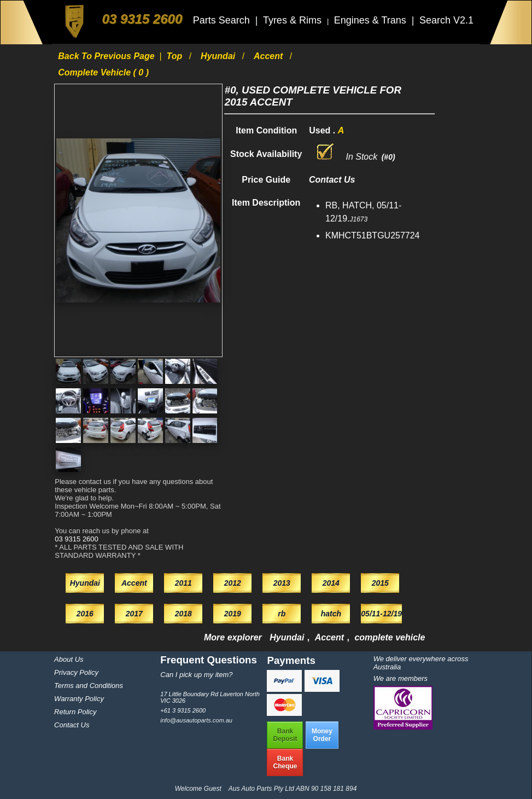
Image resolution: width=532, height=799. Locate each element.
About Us (69, 659)
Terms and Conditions (89, 686)
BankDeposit (285, 735)
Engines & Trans (372, 20)
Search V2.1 (446, 20)
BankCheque (285, 762)
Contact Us (72, 725)
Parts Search (223, 20)
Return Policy (75, 712)
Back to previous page (107, 56)
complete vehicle (390, 637)
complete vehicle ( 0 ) (103, 72)
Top (176, 56)
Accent (270, 56)
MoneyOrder (322, 735)
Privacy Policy (76, 672)
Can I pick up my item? (196, 675)
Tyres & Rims (294, 20)
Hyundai (219, 56)
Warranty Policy (79, 699)
